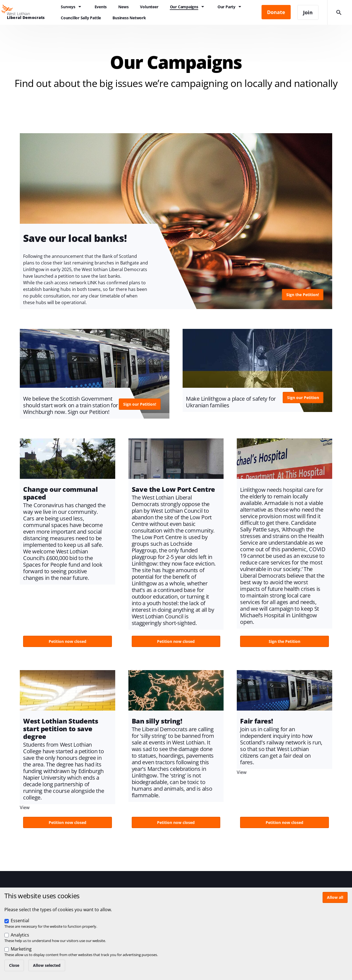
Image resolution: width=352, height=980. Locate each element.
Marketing (21, 949)
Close (14, 965)
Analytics (20, 935)
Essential (20, 921)
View (176, 221)
